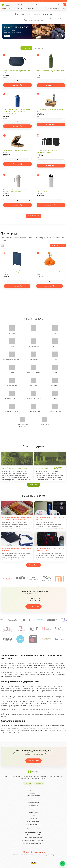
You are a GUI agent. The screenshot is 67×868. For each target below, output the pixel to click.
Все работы (33, 565)
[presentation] (2, 245)
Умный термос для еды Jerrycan (15, 468)
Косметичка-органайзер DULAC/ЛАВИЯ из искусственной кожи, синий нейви (16, 71)
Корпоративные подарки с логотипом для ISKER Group (16, 549)
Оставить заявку (33, 607)
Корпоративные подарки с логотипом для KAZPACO (50, 518)
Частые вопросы (33, 805)
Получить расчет (34, 761)
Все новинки (33, 216)
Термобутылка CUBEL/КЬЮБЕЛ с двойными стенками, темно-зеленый (50, 71)
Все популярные (58, 245)
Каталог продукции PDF (33, 824)
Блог (33, 816)
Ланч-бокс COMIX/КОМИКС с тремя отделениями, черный (48, 151)
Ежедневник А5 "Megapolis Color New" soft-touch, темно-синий (16, 272)
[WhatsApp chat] (62, 863)
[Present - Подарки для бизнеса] (6, 5)
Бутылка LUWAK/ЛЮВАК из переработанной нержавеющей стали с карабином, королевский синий (17, 111)
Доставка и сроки (33, 802)
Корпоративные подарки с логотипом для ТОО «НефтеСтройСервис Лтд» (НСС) (16, 518)
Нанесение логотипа (34, 821)
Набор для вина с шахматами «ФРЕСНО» (16, 151)
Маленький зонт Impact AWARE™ (49, 468)
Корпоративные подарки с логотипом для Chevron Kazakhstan (50, 549)
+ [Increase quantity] (30, 81)
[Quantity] (17, 81)
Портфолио (34, 818)
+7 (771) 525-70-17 (23, 5)
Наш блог (33, 485)
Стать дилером (33, 808)
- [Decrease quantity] (5, 81)
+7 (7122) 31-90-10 (33, 598)
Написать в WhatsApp (33, 795)
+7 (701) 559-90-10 (33, 601)
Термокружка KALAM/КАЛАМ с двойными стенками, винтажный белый (16, 191)
